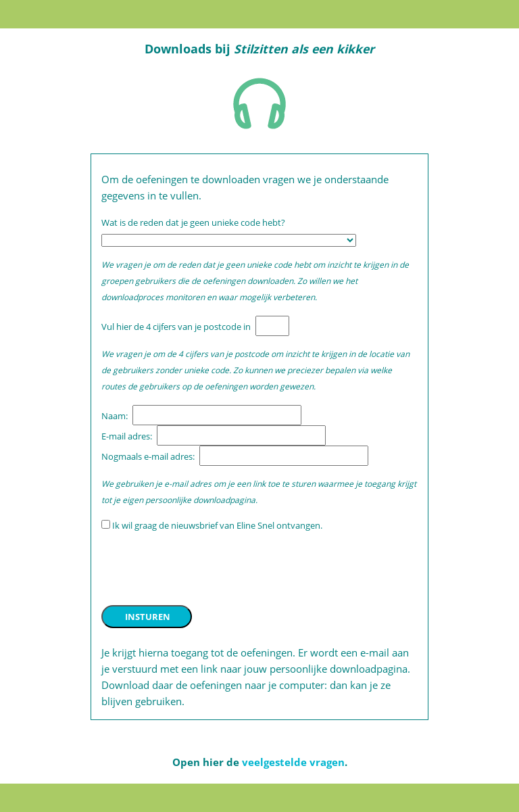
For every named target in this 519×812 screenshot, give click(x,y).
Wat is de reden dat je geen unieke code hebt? (194, 222)
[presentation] (204, 569)
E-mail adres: (128, 436)
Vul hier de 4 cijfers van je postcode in (177, 327)
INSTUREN (148, 617)
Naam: (116, 416)
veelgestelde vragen (293, 762)
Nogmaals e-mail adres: (149, 456)
